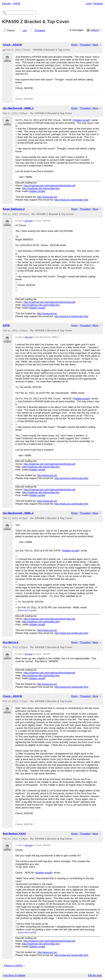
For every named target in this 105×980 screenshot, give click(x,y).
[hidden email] (82, 120)
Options (95, 30)
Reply (74, 45)
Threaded (40, 30)
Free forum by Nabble (14, 975)
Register (98, 4)
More (95, 45)
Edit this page (95, 975)
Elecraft (6, 4)
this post (29, 221)
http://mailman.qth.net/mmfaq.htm (41, 188)
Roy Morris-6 (11, 642)
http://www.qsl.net (47, 197)
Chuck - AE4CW (12, 45)
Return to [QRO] (13, 965)
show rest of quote (27, 610)
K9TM (6, 325)
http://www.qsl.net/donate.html (71, 200)
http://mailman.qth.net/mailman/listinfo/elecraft (49, 185)
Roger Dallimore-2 (14, 209)
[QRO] (16, 4)
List (25, 30)
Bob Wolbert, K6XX (14, 834)
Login (89, 4)
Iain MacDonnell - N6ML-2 (18, 108)
